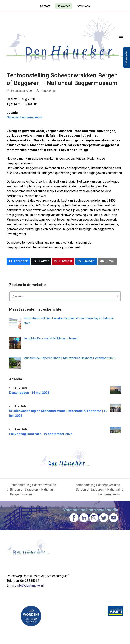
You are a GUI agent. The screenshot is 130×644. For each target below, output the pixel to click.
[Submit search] (117, 296)
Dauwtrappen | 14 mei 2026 (29, 393)
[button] (121, 38)
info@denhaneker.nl (30, 585)
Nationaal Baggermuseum (24, 117)
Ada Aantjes (48, 91)
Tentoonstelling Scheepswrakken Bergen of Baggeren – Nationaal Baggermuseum (31, 490)
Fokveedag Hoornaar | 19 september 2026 (41, 434)
